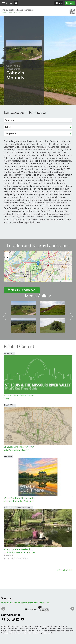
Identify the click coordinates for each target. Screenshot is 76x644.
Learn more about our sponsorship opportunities (23, 603)
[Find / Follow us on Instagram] (13, 620)
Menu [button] (9, 3)
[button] (16, 3)
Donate (70, 3)
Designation (11, 133)
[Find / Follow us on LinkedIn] (18, 620)
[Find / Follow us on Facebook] (4, 620)
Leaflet (56, 281)
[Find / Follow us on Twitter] (8, 620)
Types (8, 127)
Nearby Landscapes (21, 290)
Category (9, 120)
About (59, 3)
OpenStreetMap (63, 281)
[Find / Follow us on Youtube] (23, 620)
